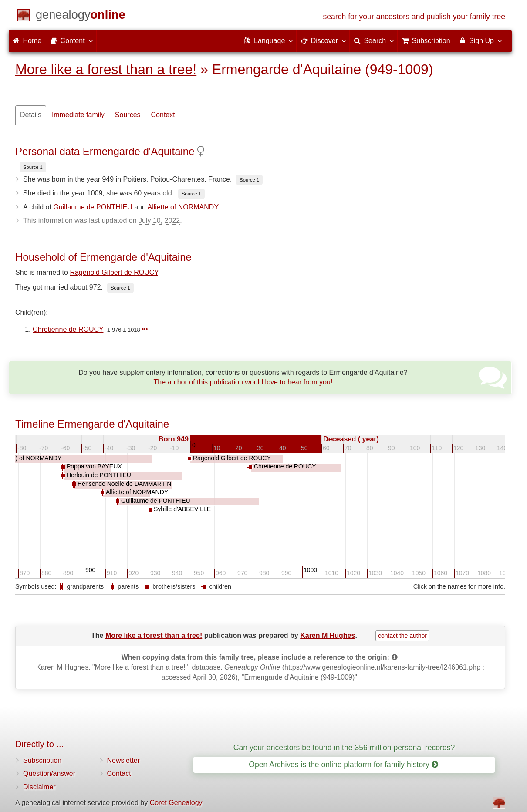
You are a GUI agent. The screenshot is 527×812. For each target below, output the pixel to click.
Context (163, 115)
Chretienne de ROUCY (68, 329)
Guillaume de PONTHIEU (93, 207)
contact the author (402, 636)
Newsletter (124, 760)
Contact (119, 773)
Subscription (42, 760)
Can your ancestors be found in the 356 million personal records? (344, 748)
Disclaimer (39, 787)
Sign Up (480, 40)
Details (31, 115)
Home (27, 41)
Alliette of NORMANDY (183, 207)
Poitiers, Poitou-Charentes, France (176, 179)
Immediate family (78, 115)
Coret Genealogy (176, 803)
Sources (128, 115)
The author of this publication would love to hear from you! (243, 382)
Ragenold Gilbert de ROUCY (114, 272)
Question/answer (49, 773)
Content (71, 40)
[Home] (81, 16)
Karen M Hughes (328, 635)
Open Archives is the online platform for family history (343, 765)
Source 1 (33, 167)
